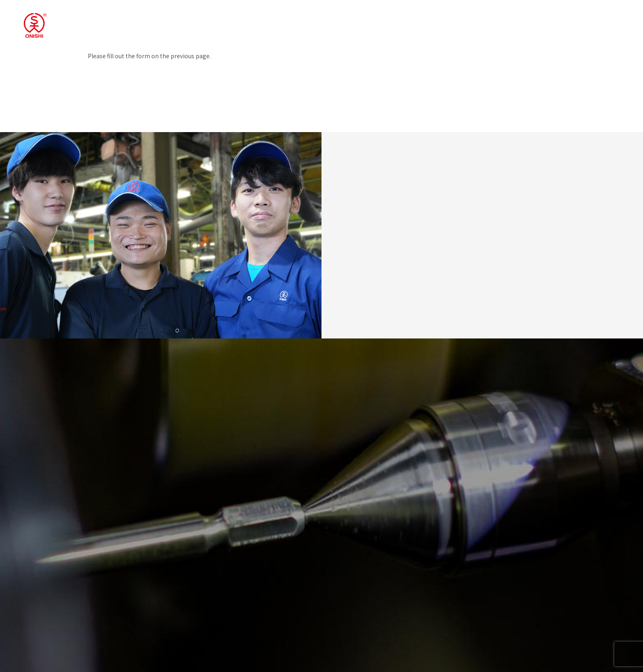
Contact (552, 22)
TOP (361, 22)
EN (592, 22)
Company (470, 22)
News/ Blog (512, 22)
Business (392, 22)
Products (430, 22)
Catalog (620, 22)
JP (579, 22)
